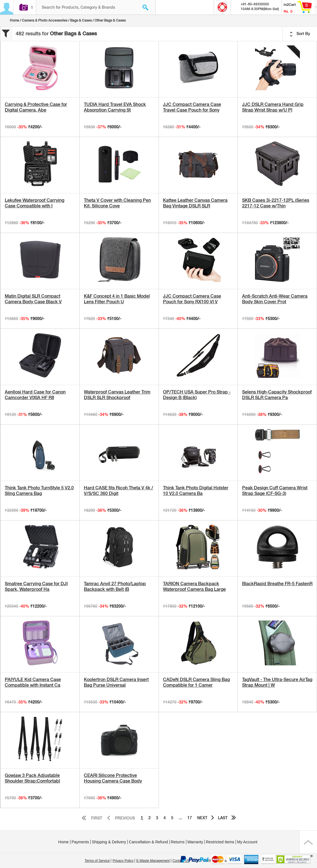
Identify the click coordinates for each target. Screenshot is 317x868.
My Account (247, 842)
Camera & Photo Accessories (45, 20)
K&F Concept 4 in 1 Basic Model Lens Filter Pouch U (117, 299)
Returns (178, 842)
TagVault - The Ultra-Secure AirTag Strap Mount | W (277, 682)
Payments (80, 842)
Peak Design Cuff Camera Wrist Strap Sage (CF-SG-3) (275, 491)
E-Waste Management (153, 861)
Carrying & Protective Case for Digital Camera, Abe (36, 107)
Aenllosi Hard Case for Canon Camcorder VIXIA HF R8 (35, 395)
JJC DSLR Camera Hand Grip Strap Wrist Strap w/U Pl (273, 107)
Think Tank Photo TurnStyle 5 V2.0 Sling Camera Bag (39, 491)
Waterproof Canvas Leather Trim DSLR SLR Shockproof (117, 395)
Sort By (300, 34)
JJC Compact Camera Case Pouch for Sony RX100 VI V (192, 299)
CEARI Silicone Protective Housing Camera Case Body (113, 778)
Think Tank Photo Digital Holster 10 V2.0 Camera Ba (196, 491)
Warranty (195, 842)
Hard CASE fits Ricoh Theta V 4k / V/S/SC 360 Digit (119, 491)
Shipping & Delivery (109, 842)
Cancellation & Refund (148, 842)
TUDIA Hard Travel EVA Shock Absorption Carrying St (115, 107)
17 (190, 818)
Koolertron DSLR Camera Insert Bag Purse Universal (116, 682)
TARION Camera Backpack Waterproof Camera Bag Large (194, 586)
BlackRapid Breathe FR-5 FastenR (277, 584)
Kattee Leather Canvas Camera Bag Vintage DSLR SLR (195, 203)
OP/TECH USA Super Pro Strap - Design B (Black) (197, 395)
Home (14, 20)
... (180, 818)
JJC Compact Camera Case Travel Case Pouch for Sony (192, 107)
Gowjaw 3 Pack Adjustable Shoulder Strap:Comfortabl (32, 778)
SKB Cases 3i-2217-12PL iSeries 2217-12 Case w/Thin (276, 203)
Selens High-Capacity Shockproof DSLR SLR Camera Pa (277, 395)
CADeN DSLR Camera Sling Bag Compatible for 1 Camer (196, 682)
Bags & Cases (81, 20)
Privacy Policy (123, 861)
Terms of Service (97, 861)
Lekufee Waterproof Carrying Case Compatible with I (35, 203)
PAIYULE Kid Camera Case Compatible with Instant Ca (33, 682)
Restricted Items (220, 842)
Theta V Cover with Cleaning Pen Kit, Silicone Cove (117, 203)
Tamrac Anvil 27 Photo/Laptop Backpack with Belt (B (115, 586)
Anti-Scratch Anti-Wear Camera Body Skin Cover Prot (275, 299)
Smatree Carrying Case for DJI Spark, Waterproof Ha (36, 586)
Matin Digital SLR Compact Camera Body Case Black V (33, 299)
